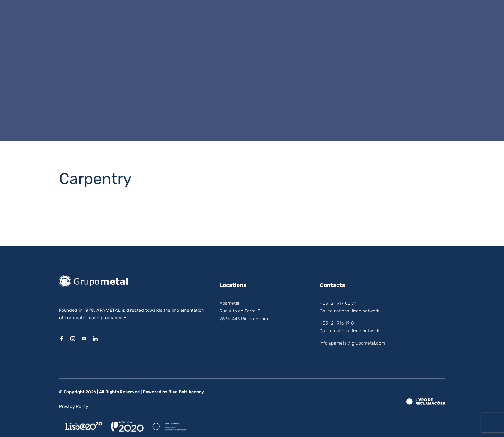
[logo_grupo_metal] (94, 278)
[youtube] (84, 339)
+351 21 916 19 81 (338, 323)
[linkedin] (95, 339)
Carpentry (95, 179)
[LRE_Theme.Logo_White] (426, 401)
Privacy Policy (74, 407)
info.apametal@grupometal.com (352, 343)
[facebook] (62, 339)
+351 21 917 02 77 (338, 303)
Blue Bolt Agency (186, 392)
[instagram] (73, 339)
